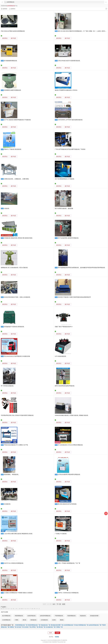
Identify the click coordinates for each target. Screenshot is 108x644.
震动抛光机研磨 (94, 616)
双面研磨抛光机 (72, 616)
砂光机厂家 (20, 627)
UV (32, 609)
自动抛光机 (7, 504)
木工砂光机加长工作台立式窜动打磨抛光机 (70, 445)
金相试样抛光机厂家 (95, 625)
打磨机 (17, 620)
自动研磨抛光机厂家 (70, 625)
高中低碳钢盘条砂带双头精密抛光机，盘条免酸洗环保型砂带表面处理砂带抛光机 (81, 268)
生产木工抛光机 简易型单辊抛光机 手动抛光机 (17, 120)
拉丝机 (54, 620)
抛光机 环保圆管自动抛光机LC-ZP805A (66, 90)
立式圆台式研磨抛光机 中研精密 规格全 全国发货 (18, 593)
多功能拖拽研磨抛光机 (11, 61)
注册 (57, 633)
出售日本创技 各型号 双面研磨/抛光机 (69, 61)
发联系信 (5, 38)
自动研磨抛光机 (6, 620)
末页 (64, 604)
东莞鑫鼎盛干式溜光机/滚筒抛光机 (14, 327)
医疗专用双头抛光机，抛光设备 (64, 208)
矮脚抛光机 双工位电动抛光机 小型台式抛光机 (14, 268)
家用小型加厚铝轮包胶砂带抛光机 (65, 386)
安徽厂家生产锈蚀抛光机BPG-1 (64, 327)
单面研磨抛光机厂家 (21, 625)
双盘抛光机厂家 (45, 625)
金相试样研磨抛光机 (45, 616)
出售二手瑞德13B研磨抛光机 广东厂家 (69, 563)
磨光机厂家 (42, 627)
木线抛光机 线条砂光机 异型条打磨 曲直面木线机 (18, 238)
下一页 (59, 604)
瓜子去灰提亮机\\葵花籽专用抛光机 (68, 238)
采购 (106, 513)
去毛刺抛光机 (44, 620)
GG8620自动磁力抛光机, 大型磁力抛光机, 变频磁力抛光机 (71, 415)
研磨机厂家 (13, 627)
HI (13, 609)
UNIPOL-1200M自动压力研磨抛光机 (68, 593)
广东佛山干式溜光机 (61, 534)
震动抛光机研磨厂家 (57, 625)
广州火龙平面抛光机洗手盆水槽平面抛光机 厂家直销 (70, 149)
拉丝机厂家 (28, 627)
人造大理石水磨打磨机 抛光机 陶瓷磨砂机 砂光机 (18, 534)
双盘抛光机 (83, 616)
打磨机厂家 (59, 627)
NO (22, 609)
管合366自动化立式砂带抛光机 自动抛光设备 (17, 356)
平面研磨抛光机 (59, 616)
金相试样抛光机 (32, 616)
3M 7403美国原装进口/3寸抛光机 (65, 179)
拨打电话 (13, 38)
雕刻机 (62, 620)
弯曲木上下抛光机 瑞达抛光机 (13, 149)
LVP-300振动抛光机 (60, 356)
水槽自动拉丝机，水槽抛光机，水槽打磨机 (16, 179)
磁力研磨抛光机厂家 (82, 625)
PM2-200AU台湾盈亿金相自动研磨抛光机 (13, 31)
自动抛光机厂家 (51, 627)
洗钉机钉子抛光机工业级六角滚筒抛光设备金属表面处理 (74, 297)
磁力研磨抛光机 (6, 616)
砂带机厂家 (35, 627)
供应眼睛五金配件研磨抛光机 (13, 90)
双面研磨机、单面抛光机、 (12, 474)
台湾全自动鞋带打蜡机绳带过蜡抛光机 (69, 474)
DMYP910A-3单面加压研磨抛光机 (14, 563)
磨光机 (24, 620)
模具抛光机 (34, 620)
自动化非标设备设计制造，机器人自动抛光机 (17, 297)
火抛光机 (7, 208)
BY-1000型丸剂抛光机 (7, 386)
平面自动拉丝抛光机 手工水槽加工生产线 (16, 445)
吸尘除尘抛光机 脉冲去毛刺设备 (67, 504)
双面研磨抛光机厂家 (34, 625)
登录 (51, 633)
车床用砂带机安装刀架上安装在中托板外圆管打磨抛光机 (17, 415)
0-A (2, 609)
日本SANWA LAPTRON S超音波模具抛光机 (70, 120)
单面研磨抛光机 (19, 616)
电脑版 (57, 637)
